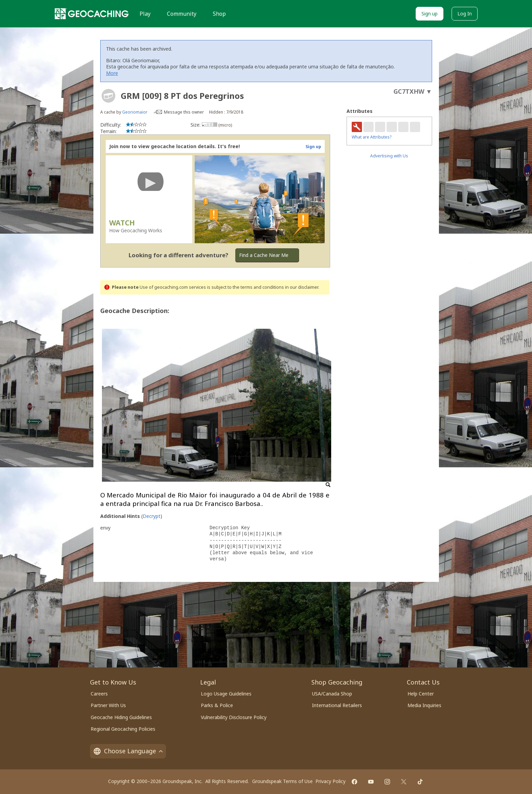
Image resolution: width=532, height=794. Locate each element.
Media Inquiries (424, 705)
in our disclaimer (302, 287)
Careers (99, 694)
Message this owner (184, 112)
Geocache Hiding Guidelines (121, 717)
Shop (219, 14)
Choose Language (128, 751)
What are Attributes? (372, 137)
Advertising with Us (389, 156)
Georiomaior (135, 112)
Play (145, 14)
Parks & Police (217, 705)
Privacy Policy (330, 781)
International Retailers (337, 705)
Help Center (421, 694)
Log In (465, 14)
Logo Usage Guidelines (226, 694)
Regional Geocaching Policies (123, 729)
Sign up (430, 14)
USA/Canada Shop (332, 694)
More (112, 73)
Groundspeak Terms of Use (282, 781)
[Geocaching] (92, 14)
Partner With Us (108, 705)
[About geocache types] (108, 96)
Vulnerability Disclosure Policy (234, 717)
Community (182, 14)
